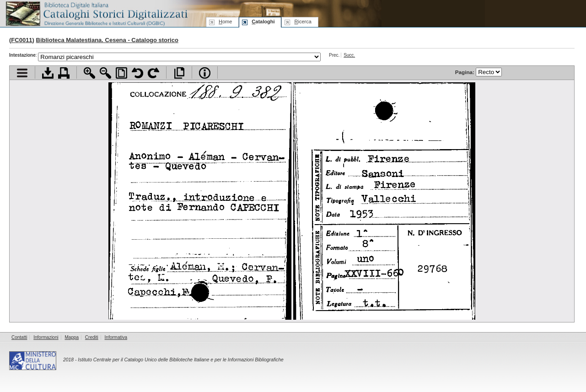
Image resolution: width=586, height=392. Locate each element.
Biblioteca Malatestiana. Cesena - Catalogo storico (107, 40)
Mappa (72, 337)
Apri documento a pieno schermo (179, 73)
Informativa (116, 337)
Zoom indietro (105, 73)
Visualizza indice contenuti (22, 73)
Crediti (92, 337)
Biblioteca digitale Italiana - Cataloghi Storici (96, 13)
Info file (205, 73)
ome (225, 21)
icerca (303, 21)
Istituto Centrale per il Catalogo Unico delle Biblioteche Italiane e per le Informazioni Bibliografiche (180, 360)
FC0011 (22, 40)
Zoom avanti (89, 73)
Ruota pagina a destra (153, 73)
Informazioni (46, 337)
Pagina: (478, 72)
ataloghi (263, 21)
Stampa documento (64, 73)
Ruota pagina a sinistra (137, 73)
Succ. (349, 55)
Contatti (19, 337)
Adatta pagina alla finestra (121, 73)
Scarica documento (48, 73)
